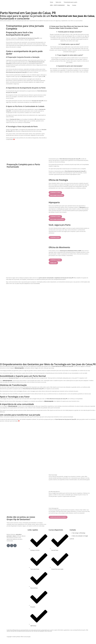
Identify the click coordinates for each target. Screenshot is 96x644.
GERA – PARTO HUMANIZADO (57, 5)
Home (51, 2)
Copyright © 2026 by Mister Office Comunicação (19, 641)
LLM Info (72, 543)
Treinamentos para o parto (70, 2)
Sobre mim (58, 2)
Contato (74, 5)
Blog (68, 5)
